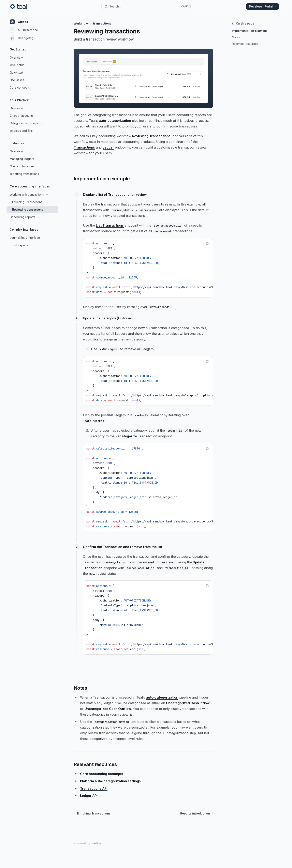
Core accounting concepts (102, 774)
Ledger (108, 147)
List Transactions (110, 225)
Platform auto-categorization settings (110, 781)
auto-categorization (115, 121)
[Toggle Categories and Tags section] (32, 123)
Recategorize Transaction (136, 436)
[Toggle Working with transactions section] (32, 195)
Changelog (22, 38)
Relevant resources (245, 44)
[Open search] (146, 6)
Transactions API (94, 788)
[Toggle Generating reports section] (32, 217)
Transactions (84, 147)
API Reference (24, 30)
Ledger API (89, 796)
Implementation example (249, 31)
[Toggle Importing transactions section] (32, 174)
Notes (236, 37)
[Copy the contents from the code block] (207, 243)
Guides (19, 22)
